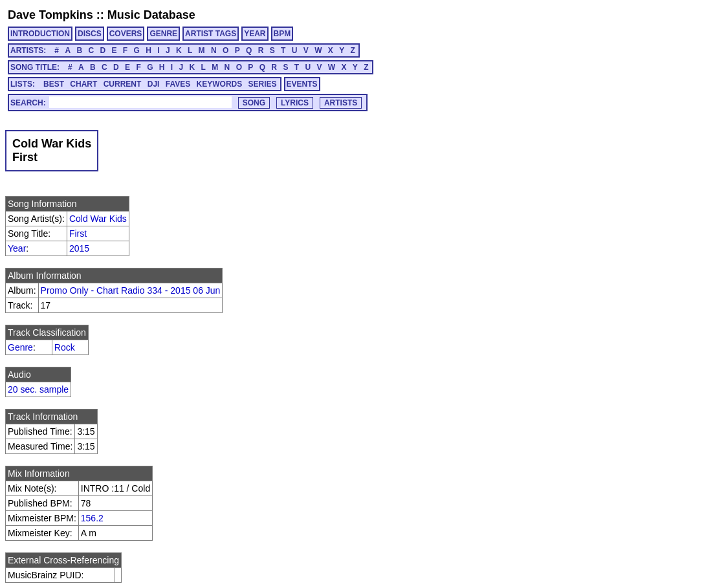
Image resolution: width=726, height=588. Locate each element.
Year (17, 248)
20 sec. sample (38, 389)
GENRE (163, 34)
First (78, 234)
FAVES (178, 84)
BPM (282, 34)
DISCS (90, 34)
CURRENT (123, 84)
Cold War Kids (98, 219)
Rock (65, 347)
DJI (154, 84)
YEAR (255, 34)
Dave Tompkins (50, 15)
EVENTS (302, 84)
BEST (54, 84)
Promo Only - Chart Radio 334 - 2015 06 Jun (131, 290)
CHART (83, 84)
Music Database (151, 15)
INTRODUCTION (40, 34)
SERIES (263, 84)
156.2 (92, 518)
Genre (20, 347)
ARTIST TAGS (211, 34)
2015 (79, 248)
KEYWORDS (220, 84)
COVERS (126, 34)
